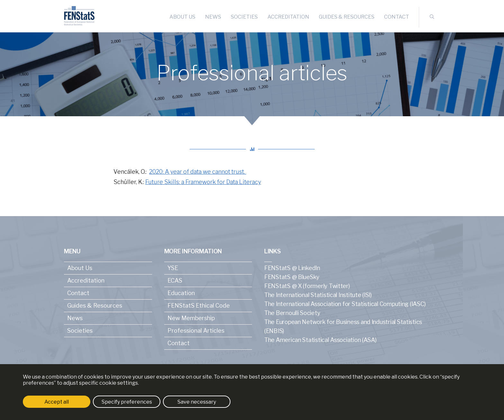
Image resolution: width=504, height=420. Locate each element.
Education (181, 293)
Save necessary (197, 402)
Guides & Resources (347, 17)
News (213, 17)
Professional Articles (196, 331)
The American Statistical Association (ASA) (320, 340)
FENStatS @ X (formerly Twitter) (307, 286)
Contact (397, 17)
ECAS (175, 280)
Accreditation (288, 17)
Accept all (57, 402)
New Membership (191, 318)
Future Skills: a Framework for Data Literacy (203, 182)
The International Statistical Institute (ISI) (318, 295)
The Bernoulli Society (292, 313)
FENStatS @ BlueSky (292, 277)
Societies (244, 17)
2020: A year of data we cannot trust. (198, 172)
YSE (173, 268)
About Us (182, 17)
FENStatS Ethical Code (199, 306)
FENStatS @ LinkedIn (292, 268)
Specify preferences (127, 402)
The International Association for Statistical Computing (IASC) (345, 304)
